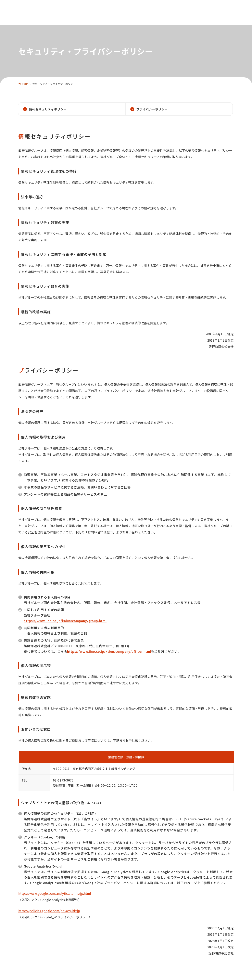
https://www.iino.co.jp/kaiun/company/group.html (65, 621)
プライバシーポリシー (152, 109)
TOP (25, 84)
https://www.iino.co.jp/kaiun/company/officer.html (109, 651)
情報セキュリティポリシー (48, 109)
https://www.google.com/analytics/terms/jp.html (55, 893)
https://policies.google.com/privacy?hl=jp (49, 911)
